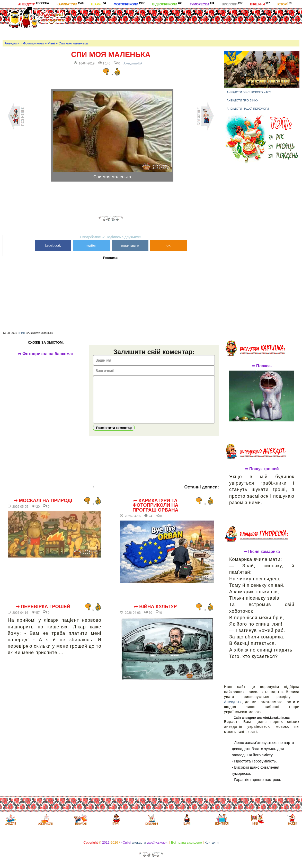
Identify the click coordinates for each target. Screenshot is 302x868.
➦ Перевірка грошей (43, 614)
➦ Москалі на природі (43, 508)
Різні (51, 43)
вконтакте (130, 245)
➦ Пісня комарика (262, 552)
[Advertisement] (185, 23)
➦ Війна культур (155, 614)
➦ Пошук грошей (262, 469)
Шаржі (98, 4)
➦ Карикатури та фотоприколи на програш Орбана (155, 513)
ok (168, 245)
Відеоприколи (167, 4)
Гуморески (202, 4)
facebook (53, 245)
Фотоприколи (129, 4)
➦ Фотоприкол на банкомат (46, 354)
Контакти (212, 842)
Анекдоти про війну (242, 100)
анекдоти (139, 842)
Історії (285, 4)
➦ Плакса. (262, 366)
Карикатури (70, 4)
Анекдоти (33, 4)
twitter (92, 245)
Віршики (260, 4)
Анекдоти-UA (133, 63)
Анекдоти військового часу (249, 92)
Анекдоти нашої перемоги (248, 109)
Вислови (232, 4)
